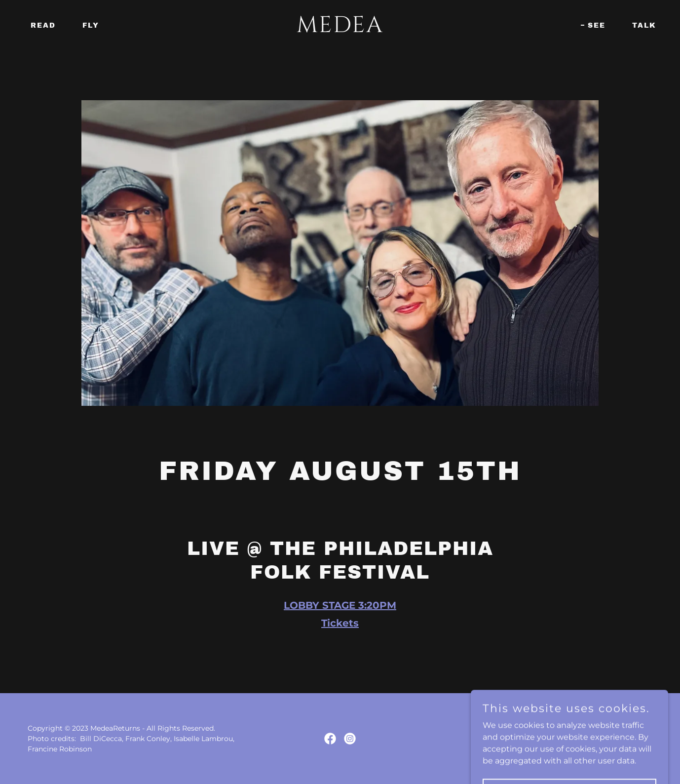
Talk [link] (644, 25)
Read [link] (43, 25)
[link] (340, 29)
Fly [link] (91, 25)
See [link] (597, 25)
